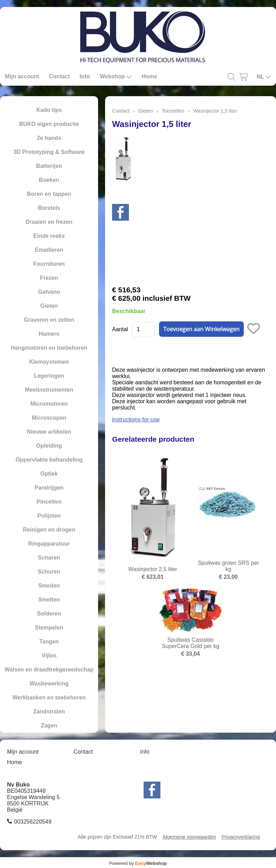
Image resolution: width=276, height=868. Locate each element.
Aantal (120, 329)
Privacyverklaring (241, 837)
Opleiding (49, 446)
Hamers (49, 334)
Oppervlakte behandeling (49, 460)
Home (149, 76)
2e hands (49, 138)
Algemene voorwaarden (189, 837)
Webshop (116, 77)
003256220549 (33, 822)
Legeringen (49, 376)
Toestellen (173, 111)
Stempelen (49, 628)
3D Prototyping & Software (49, 152)
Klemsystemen (49, 362)
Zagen (49, 725)
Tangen (49, 642)
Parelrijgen (49, 488)
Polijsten (49, 516)
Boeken (49, 180)
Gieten (49, 306)
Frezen (49, 278)
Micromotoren (49, 404)
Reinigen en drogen (49, 530)
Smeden (49, 586)
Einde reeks (49, 236)
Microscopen (49, 418)
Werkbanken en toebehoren (49, 698)
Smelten (49, 600)
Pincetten (49, 502)
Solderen (49, 614)
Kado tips (49, 110)
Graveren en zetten (49, 320)
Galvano (49, 292)
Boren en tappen (49, 194)
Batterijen (49, 166)
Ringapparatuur (49, 544)
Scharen (49, 558)
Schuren (49, 572)
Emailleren (49, 250)
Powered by (138, 863)
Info (85, 76)
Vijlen (49, 656)
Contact (60, 76)
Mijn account (22, 76)
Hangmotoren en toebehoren (49, 348)
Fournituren (49, 264)
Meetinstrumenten (49, 390)
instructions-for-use (136, 419)
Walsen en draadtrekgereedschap (49, 670)
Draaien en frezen (49, 222)
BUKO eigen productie (49, 124)
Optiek (49, 474)
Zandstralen (49, 712)
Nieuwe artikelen (49, 432)
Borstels (49, 208)
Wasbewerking (49, 684)
